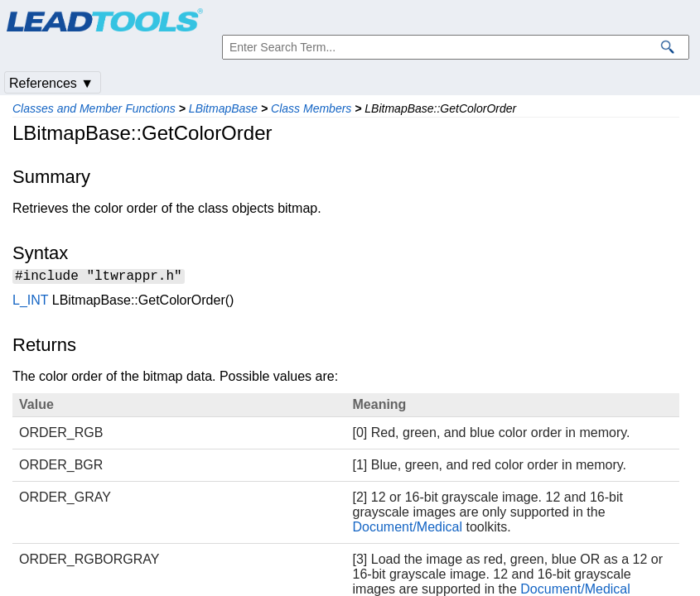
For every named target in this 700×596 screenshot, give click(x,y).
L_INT (30, 303)
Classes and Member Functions (94, 108)
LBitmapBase (223, 108)
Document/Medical (408, 529)
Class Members (311, 108)
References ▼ (51, 83)
